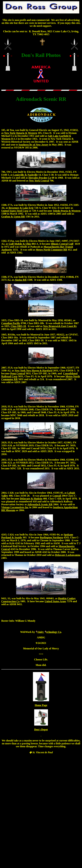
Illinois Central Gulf (62, 244)
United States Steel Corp (15, 211)
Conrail (57, 496)
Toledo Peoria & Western (67, 211)
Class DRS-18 (18, 326)
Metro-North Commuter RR (51, 250)
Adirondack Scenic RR (40, 504)
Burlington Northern (51, 537)
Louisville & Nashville (25, 175)
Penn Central (18, 373)
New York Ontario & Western (21, 133)
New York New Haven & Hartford (34, 371)
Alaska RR (20, 280)
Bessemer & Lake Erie (21, 208)
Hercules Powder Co (40, 178)
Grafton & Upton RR (13, 217)
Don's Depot (41, 730)
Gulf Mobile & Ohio (20, 244)
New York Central (39, 181)
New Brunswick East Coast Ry (60, 326)
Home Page (41, 705)
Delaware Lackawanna (68, 555)
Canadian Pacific (11, 323)
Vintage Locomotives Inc (15, 507)
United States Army (55, 601)
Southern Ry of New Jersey (33, 145)
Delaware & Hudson (31, 499)
